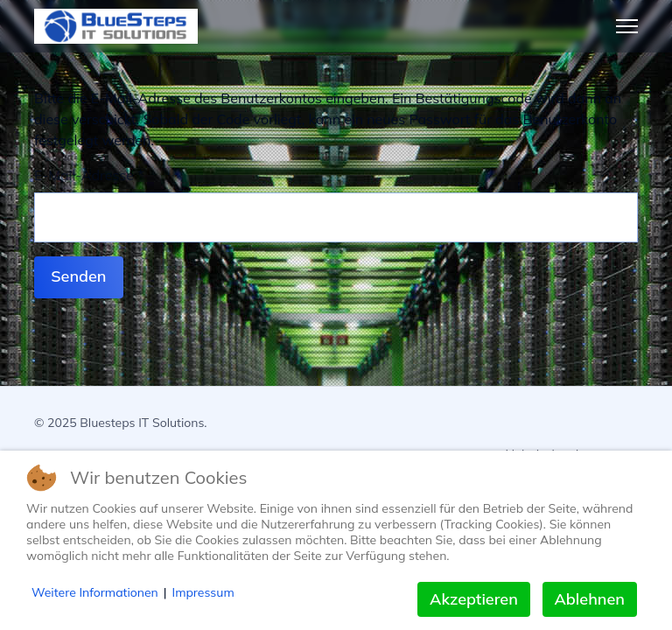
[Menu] (627, 26)
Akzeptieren (474, 599)
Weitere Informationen (95, 592)
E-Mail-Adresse (89, 175)
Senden (78, 276)
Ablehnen (590, 599)
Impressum (203, 592)
